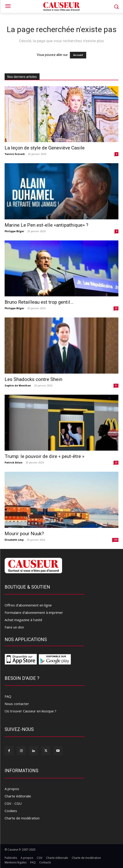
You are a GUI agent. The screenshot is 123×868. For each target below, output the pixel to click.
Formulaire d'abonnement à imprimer (34, 612)
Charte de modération (22, 818)
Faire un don (14, 627)
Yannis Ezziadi (15, 154)
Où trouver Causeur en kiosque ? (30, 711)
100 (115, 540)
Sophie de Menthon (18, 385)
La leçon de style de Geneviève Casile (45, 148)
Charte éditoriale (18, 796)
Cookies (11, 811)
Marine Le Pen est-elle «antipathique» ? (46, 225)
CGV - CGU (13, 803)
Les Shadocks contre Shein (33, 379)
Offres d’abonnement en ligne (28, 605)
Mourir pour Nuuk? (24, 534)
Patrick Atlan (14, 462)
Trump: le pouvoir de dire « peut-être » (44, 456)
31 (116, 386)
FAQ (8, 696)
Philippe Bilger (14, 231)
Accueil (78, 55)
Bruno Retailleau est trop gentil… (39, 302)
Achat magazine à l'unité (23, 620)
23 (116, 308)
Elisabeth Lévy (14, 540)
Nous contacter (17, 704)
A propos (12, 789)
